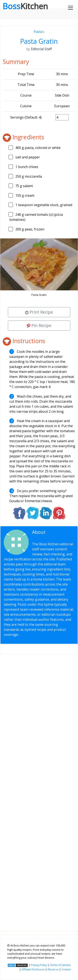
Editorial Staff (48, 535)
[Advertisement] (39, 789)
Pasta (38, 32)
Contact (66, 969)
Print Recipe (39, 312)
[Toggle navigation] (71, 8)
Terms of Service (60, 965)
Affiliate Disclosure (33, 969)
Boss (25, 6)
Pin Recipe (39, 325)
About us (53, 969)
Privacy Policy (39, 965)
